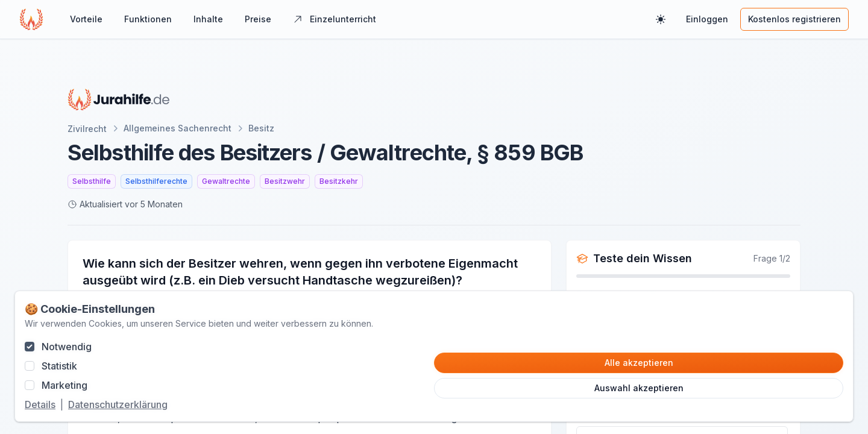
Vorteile (86, 19)
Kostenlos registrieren (794, 19)
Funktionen (148, 19)
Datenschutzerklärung (118, 404)
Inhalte (208, 19)
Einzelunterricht (335, 19)
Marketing (64, 385)
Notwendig (67, 347)
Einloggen (707, 19)
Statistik (59, 366)
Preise (258, 19)
